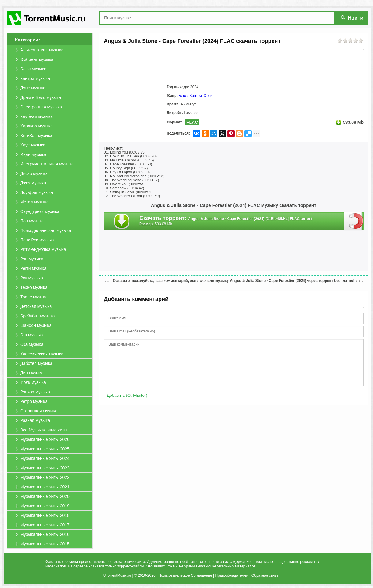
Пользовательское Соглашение (185, 575)
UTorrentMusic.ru (117, 575)
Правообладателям (232, 575)
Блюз (183, 96)
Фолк (208, 96)
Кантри (196, 96)
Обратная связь (265, 575)
